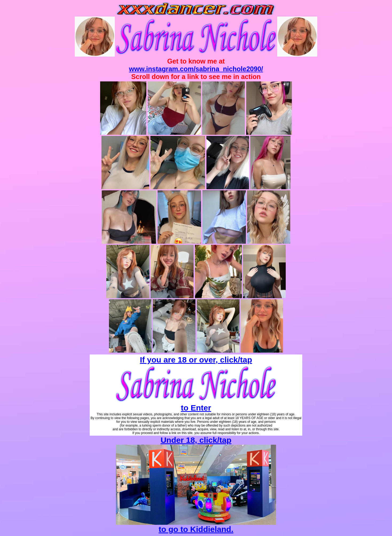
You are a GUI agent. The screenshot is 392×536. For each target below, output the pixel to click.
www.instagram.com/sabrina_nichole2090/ (196, 69)
